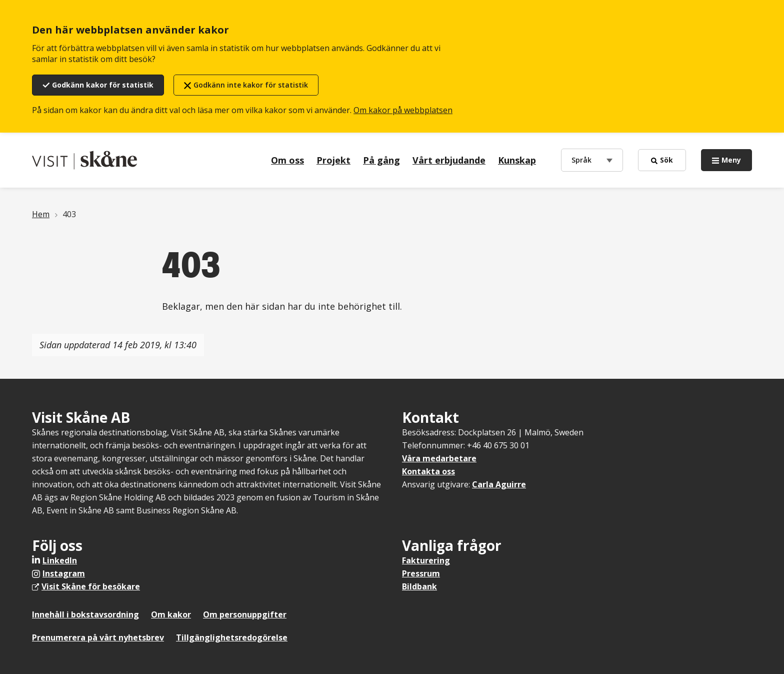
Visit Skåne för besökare (91, 586)
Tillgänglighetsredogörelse (232, 637)
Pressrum (421, 573)
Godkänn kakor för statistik (103, 85)
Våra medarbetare (439, 458)
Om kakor (171, 614)
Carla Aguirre (499, 484)
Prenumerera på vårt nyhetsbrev (98, 637)
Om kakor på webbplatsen (403, 110)
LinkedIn (60, 560)
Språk (584, 159)
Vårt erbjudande (449, 160)
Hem (41, 214)
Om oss (287, 160)
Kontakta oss (428, 471)
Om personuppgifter (245, 614)
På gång (381, 160)
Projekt (333, 160)
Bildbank (419, 586)
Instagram (64, 573)
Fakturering (426, 560)
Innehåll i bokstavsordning (85, 614)
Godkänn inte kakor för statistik (251, 85)
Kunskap (517, 160)
